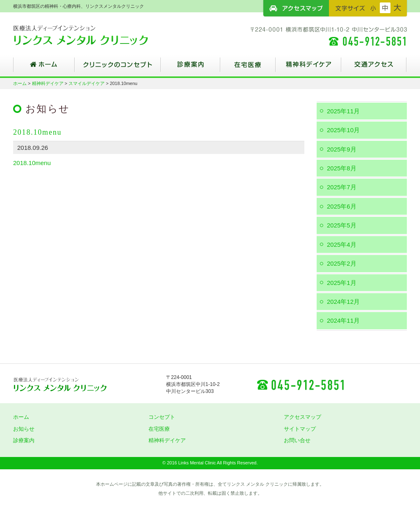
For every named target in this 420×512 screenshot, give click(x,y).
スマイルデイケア (87, 83)
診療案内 (191, 68)
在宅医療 (248, 68)
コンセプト (162, 417)
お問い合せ (297, 440)
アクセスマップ (296, 8)
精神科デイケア (308, 68)
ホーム (44, 68)
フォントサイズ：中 (385, 8)
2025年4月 (342, 245)
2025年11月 (343, 111)
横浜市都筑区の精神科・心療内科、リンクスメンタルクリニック (95, 35)
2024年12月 (343, 302)
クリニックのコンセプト (118, 68)
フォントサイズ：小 (373, 8)
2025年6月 (342, 206)
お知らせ (24, 429)
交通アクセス (374, 68)
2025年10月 (343, 130)
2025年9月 (342, 149)
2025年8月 (342, 168)
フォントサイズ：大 (397, 8)
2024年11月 (343, 320)
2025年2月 (342, 263)
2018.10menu (32, 163)
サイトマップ (300, 429)
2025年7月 (342, 187)
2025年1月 (342, 283)
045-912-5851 (300, 384)
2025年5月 (342, 225)
